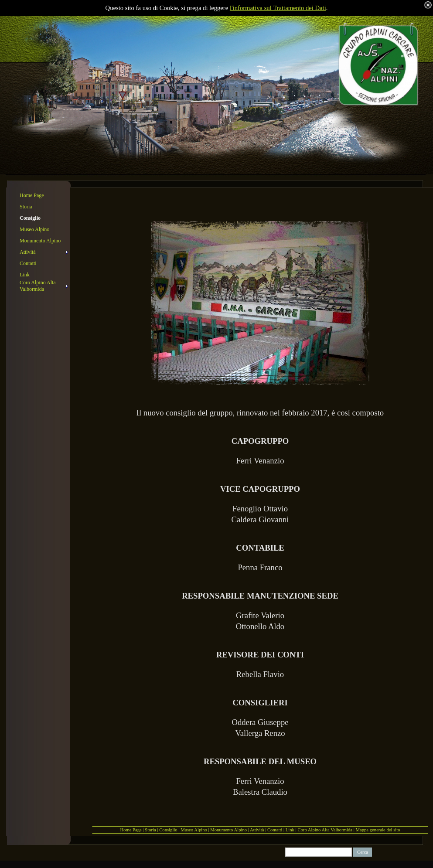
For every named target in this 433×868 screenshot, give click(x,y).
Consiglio (168, 830)
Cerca (363, 852)
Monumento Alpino (228, 830)
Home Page (131, 830)
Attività (257, 830)
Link (290, 830)
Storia (150, 830)
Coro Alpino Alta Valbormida (325, 830)
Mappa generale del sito (378, 830)
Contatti (275, 830)
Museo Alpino (194, 830)
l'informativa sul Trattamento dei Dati (278, 8)
